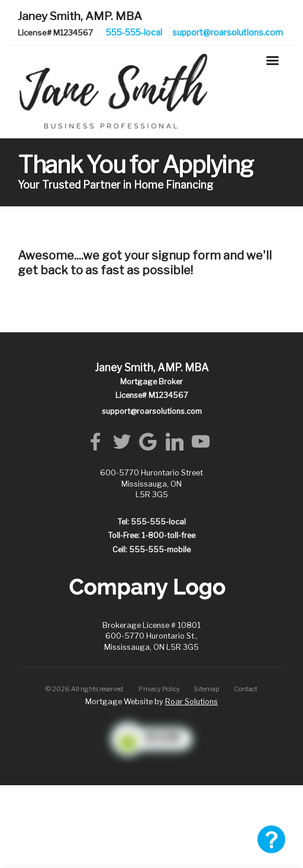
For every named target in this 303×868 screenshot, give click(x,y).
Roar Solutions (191, 702)
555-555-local (134, 32)
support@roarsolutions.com (228, 32)
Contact (246, 689)
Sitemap (207, 689)
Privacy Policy (159, 689)
